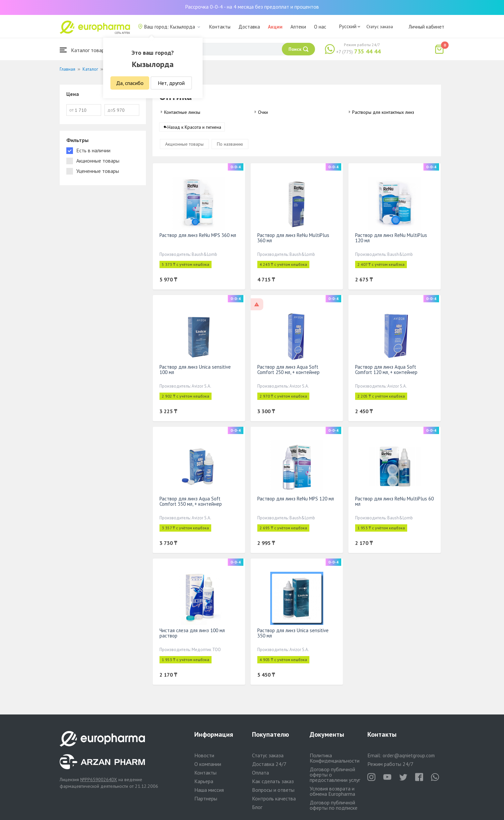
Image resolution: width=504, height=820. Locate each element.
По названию (230, 144)
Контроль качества (274, 798)
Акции (275, 27)
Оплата (260, 773)
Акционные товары (184, 144)
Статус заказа (380, 27)
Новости (204, 755)
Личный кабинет (426, 27)
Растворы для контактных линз (383, 112)
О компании (208, 764)
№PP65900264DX (99, 780)
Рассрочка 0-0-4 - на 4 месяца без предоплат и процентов (252, 7)
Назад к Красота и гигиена (194, 127)
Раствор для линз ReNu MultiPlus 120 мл (391, 238)
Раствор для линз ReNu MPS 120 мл (296, 499)
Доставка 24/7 (269, 764)
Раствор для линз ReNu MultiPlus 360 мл (293, 238)
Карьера (204, 781)
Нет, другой (171, 83)
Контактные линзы (182, 112)
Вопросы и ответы (273, 790)
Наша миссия (209, 790)
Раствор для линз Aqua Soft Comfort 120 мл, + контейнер (386, 370)
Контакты (220, 27)
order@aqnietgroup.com (409, 755)
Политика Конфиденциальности (335, 758)
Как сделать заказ (273, 781)
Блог (257, 807)
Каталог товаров (85, 50)
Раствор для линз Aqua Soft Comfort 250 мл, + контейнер (288, 370)
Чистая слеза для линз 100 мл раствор (192, 633)
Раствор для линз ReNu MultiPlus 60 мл (394, 502)
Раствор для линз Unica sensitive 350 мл (293, 633)
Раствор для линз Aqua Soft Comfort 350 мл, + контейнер (191, 502)
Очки (263, 112)
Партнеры (206, 798)
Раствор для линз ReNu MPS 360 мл (198, 235)
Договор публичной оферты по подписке (334, 805)
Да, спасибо (130, 83)
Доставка (249, 27)
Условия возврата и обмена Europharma (332, 791)
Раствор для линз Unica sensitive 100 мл (195, 370)
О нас (320, 27)
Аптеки (298, 27)
